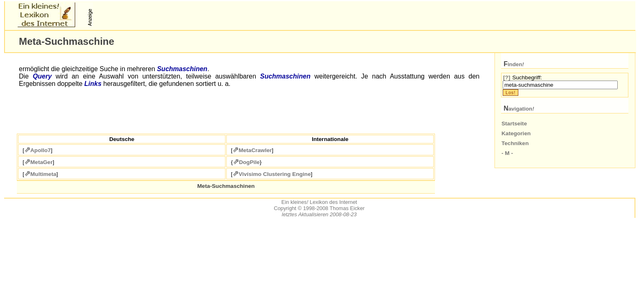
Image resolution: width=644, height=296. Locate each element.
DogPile (250, 162)
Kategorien (516, 133)
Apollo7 (41, 150)
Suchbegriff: (527, 77)
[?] (507, 77)
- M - (507, 153)
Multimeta (43, 174)
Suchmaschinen (182, 69)
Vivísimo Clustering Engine (275, 174)
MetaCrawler (255, 150)
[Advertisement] (191, 15)
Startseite (514, 124)
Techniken (515, 143)
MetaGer (41, 162)
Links (93, 84)
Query (42, 76)
